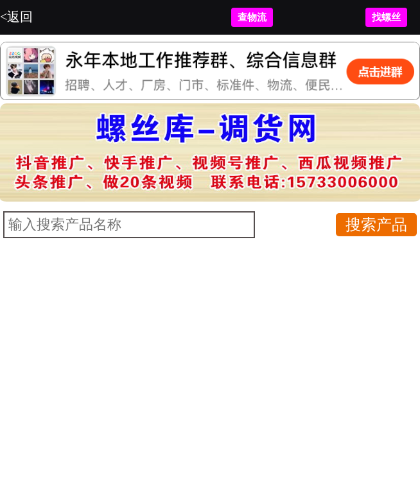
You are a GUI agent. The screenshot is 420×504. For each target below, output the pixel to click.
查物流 (252, 17)
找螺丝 (386, 17)
